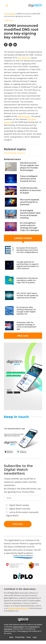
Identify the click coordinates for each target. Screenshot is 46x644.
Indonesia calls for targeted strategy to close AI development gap (26, 326)
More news (23, 336)
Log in (35, 637)
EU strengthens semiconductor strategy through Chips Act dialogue (30, 227)
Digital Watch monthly (18, 509)
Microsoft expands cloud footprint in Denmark (30, 202)
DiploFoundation (19, 627)
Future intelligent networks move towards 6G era (29, 179)
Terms (29, 637)
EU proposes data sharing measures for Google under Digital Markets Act (26, 311)
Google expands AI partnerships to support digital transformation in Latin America (28, 265)
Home (6, 14)
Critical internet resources (14, 153)
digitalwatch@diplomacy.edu (18, 608)
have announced (24, 58)
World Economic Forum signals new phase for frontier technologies (30, 167)
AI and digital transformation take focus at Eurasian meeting (30, 214)
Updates (13, 14)
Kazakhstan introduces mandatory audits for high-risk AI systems (27, 280)
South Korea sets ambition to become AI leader (30, 190)
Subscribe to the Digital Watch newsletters (18, 470)
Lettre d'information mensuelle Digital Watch (22, 514)
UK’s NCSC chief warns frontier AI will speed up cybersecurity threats (27, 295)
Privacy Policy (28, 492)
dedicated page (24, 116)
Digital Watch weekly (17, 505)
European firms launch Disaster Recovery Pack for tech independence (27, 250)
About (11, 637)
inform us (25, 631)
